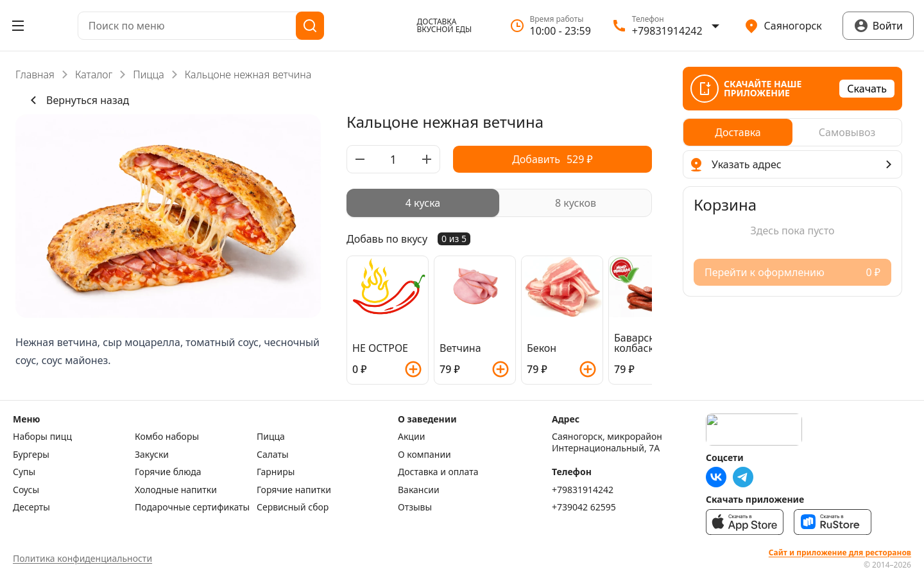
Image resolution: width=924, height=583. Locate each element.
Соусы (26, 490)
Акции (411, 437)
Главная (35, 74)
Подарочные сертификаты (192, 507)
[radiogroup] (499, 203)
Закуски (152, 455)
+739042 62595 (584, 507)
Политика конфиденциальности (82, 558)
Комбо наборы (167, 437)
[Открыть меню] (18, 26)
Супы (24, 472)
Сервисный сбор (293, 507)
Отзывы (415, 507)
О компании (424, 455)
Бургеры (31, 455)
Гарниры (276, 472)
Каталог (94, 74)
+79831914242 (583, 490)
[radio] (423, 203)
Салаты (273, 455)
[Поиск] (310, 26)
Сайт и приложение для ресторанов (840, 553)
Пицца (149, 74)
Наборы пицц (42, 437)
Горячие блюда (168, 472)
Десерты (31, 507)
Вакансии (419, 490)
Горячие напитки (294, 490)
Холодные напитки (176, 490)
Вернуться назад (77, 100)
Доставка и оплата (438, 472)
